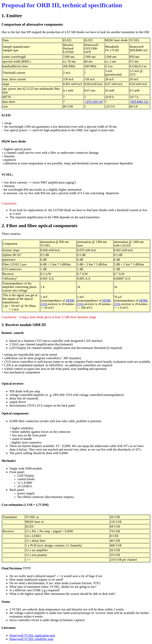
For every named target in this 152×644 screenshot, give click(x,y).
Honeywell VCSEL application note (32, 635)
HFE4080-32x (140, 102)
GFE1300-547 (94, 102)
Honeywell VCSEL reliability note (31, 639)
